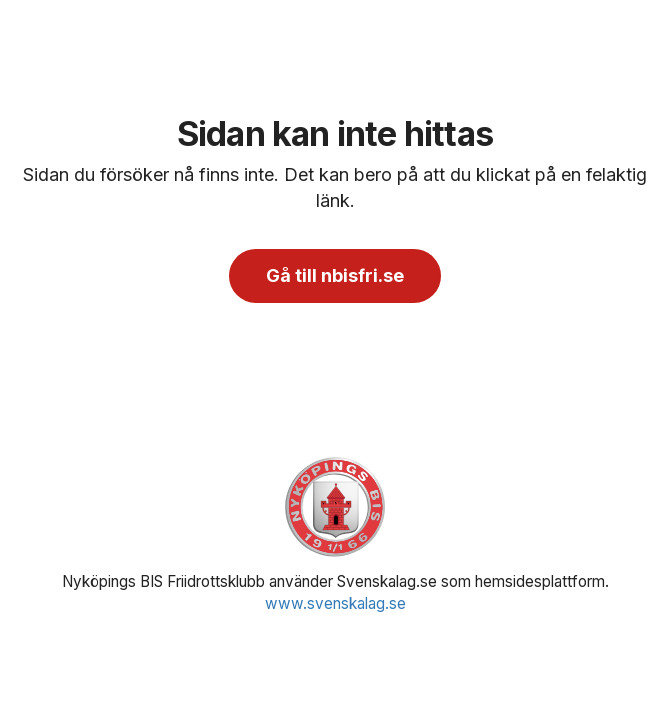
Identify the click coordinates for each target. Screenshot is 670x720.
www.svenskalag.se (335, 603)
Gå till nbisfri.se (335, 275)
